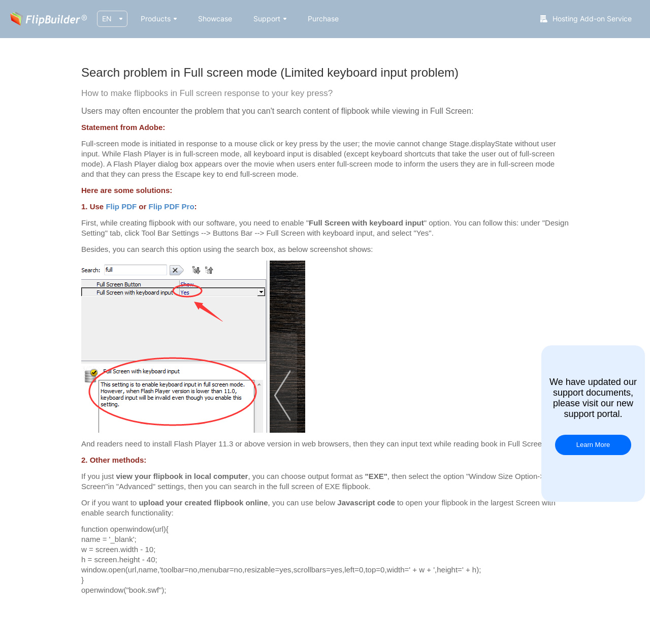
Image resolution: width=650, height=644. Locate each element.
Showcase (215, 19)
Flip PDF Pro (172, 206)
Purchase (323, 19)
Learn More (593, 445)
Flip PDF (121, 206)
